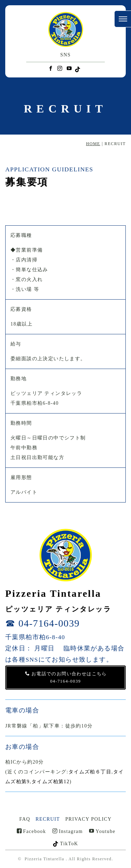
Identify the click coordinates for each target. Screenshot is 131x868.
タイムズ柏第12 (50, 782)
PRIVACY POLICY (89, 819)
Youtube (102, 831)
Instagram (68, 831)
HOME (93, 144)
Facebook (31, 831)
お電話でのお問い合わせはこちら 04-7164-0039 (66, 677)
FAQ (25, 819)
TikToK (65, 844)
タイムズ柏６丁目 (90, 772)
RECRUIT (48, 819)
